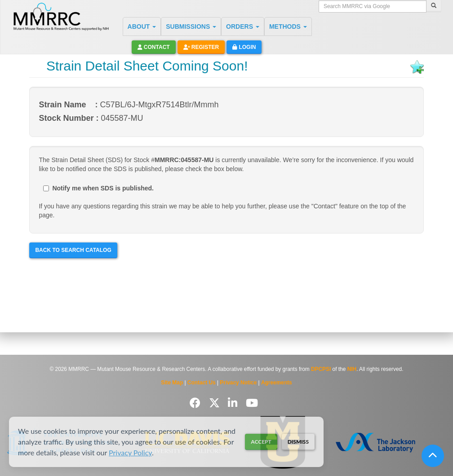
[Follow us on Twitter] (216, 403)
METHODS (288, 26)
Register (201, 47)
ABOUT (142, 26)
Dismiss (298, 442)
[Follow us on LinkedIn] (234, 403)
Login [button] (244, 47)
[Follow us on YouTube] (252, 403)
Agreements (277, 383)
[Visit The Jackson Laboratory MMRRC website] (375, 442)
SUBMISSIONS (191, 26)
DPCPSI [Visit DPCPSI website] (321, 369)
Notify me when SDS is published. (98, 188)
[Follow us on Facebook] (197, 403)
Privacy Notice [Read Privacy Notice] (238, 383)
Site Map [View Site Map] (172, 383)
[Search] (434, 6)
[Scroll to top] (433, 456)
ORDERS (243, 26)
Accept (261, 442)
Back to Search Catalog (73, 250)
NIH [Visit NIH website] (352, 369)
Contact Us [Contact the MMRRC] (202, 383)
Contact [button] (154, 47)
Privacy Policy (130, 452)
